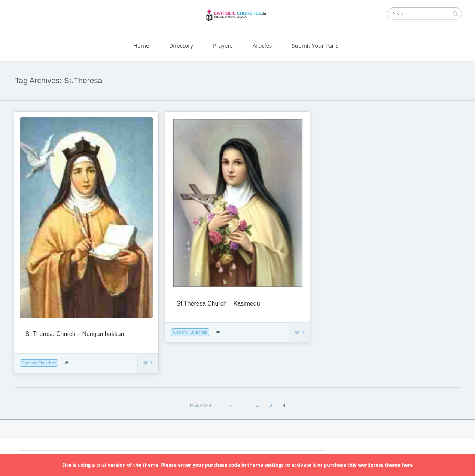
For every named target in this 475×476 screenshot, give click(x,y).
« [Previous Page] (231, 405)
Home (141, 45)
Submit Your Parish (317, 45)
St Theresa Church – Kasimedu (218, 304)
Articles (262, 45)
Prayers (223, 45)
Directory (181, 45)
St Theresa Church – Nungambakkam (76, 334)
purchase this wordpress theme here (368, 465)
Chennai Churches (39, 363)
